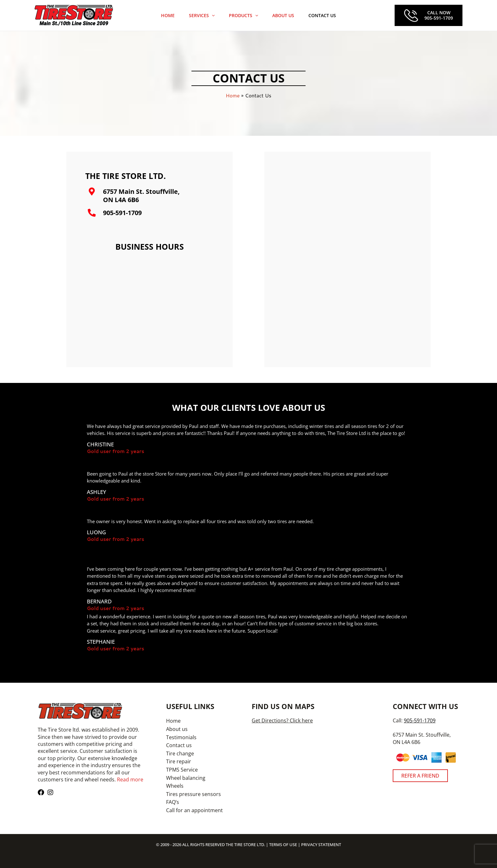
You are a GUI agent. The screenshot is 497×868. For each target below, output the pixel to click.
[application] (214, 16)
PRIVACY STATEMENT (321, 845)
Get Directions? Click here (282, 720)
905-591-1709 (122, 213)
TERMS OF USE (283, 845)
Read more (130, 779)
